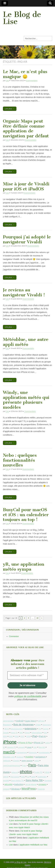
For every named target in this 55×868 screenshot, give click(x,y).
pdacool (15, 772)
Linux (29, 747)
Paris (32, 765)
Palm (24, 766)
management (22, 753)
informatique (37, 733)
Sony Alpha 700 (34, 780)
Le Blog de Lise (22, 18)
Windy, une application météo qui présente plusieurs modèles (26, 400)
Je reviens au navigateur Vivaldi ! (24, 292)
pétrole (6, 777)
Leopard (21, 747)
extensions (31, 729)
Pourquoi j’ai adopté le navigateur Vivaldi (27, 239)
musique (20, 757)
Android (20, 721)
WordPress (29, 789)
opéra (37, 761)
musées (29, 757)
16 (37, 618)
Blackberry (7, 725)
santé (33, 777)
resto (23, 777)
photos (26, 772)
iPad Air (42, 736)
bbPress (41, 721)
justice (48, 743)
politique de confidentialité (28, 696)
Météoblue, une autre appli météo (26, 342)
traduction (19, 784)
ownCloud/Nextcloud (12, 766)
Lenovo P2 (11, 747)
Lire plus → (10, 109)
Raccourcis (15, 777)
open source (27, 761)
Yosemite (41, 789)
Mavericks (33, 753)
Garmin (46, 729)
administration (9, 721)
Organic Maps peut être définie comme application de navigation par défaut (26, 128)
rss (28, 777)
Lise (7, 80)
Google (6, 733)
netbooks (7, 761)
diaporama (47, 725)
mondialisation (44, 753)
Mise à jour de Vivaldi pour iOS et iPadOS (26, 186)
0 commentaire (32, 80)
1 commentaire (30, 411)
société (6, 781)
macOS (9, 752)
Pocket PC (38, 772)
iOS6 (17, 737)
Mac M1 (42, 747)
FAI (40, 729)
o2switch (16, 761)
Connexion (14, 636)
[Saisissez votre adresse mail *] (27, 675)
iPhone (10, 742)
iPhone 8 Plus (25, 743)
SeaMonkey (42, 777)
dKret (7, 729)
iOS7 (23, 737)
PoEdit (47, 772)
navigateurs (40, 757)
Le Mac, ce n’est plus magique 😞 (25, 74)
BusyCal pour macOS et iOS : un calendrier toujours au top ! (26, 515)
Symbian (48, 781)
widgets (6, 789)
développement (17, 729)
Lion (35, 747)
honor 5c (14, 733)
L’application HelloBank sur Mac (33, 845)
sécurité (8, 784)
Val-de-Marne (31, 784)
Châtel (38, 725)
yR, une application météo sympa (24, 567)
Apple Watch (31, 721)
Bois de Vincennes (23, 725)
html (21, 733)
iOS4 (5, 737)
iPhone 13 (38, 743)
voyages (42, 784)
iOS (45, 733)
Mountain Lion (9, 757)
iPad (34, 736)
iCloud (27, 733)
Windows (15, 789)
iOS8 (28, 737)
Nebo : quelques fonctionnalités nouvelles (20, 460)
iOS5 (11, 737)
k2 (4, 747)
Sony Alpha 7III (17, 781)
